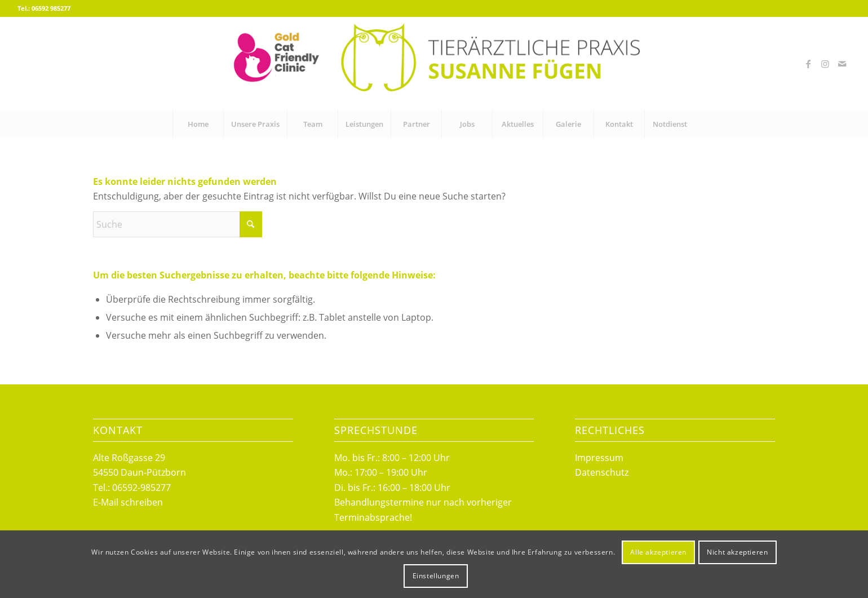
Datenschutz (602, 472)
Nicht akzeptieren (737, 552)
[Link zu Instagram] (825, 64)
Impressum (599, 458)
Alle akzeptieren (658, 552)
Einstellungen (436, 576)
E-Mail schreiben (128, 502)
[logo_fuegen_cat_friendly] (434, 63)
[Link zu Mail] (842, 64)
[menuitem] (198, 124)
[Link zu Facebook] (808, 64)
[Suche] (178, 224)
